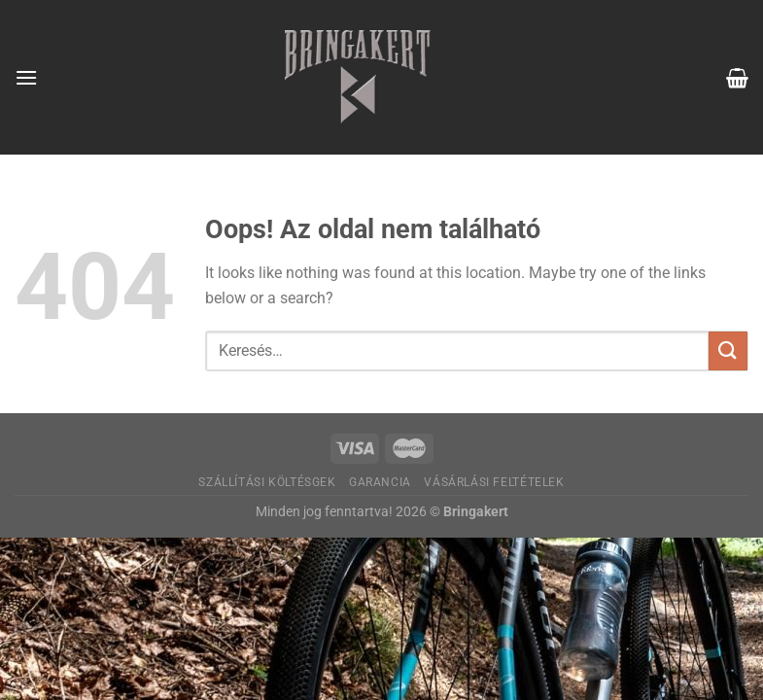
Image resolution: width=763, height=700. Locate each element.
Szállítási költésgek (267, 482)
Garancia (380, 482)
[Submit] (728, 350)
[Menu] (26, 77)
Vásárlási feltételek (494, 482)
